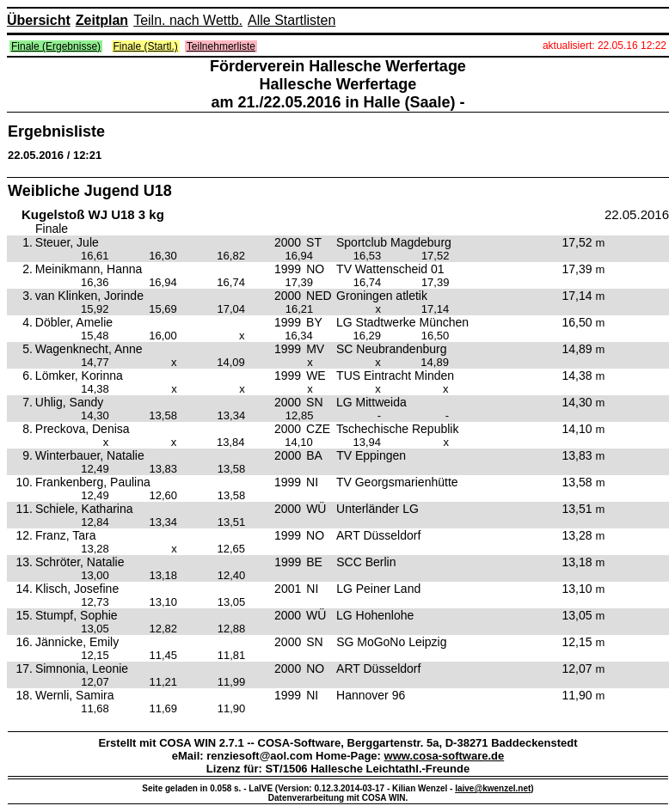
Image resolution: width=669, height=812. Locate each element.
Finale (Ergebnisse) (56, 46)
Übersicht (39, 20)
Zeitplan (102, 20)
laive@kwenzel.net (493, 788)
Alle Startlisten (292, 20)
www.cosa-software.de (445, 756)
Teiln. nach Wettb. (188, 20)
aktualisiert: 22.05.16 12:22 (605, 46)
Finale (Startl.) (146, 46)
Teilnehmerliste (221, 46)
